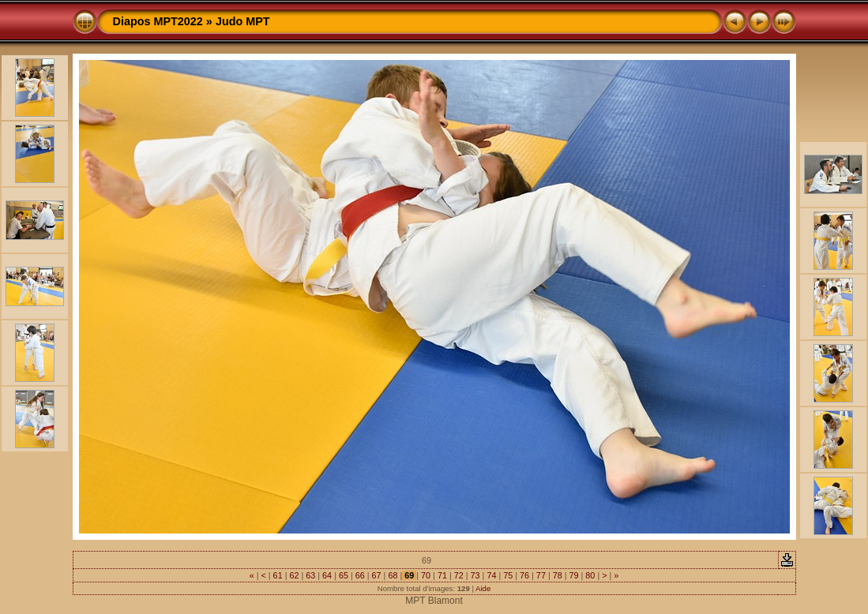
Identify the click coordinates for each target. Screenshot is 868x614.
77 (541, 575)
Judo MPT (243, 21)
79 (574, 575)
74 (491, 575)
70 (426, 575)
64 (327, 575)
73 (475, 575)
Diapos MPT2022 (158, 21)
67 (377, 575)
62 (294, 575)
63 (310, 575)
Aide (483, 588)
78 (558, 575)
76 (524, 575)
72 (459, 575)
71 (442, 575)
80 (590, 575)
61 (278, 575)
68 (393, 575)
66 (360, 575)
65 (344, 575)
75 (508, 575)
